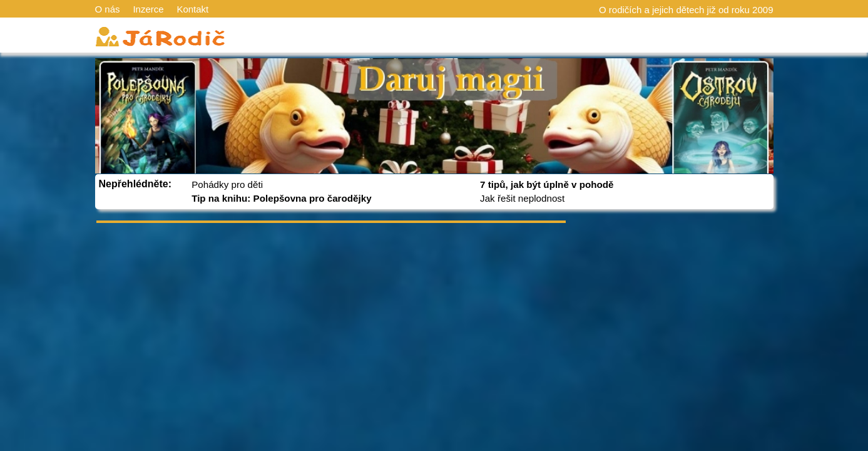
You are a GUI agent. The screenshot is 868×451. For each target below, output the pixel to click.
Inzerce (148, 9)
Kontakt (192, 9)
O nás (108, 9)
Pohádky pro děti (227, 184)
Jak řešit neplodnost (522, 198)
